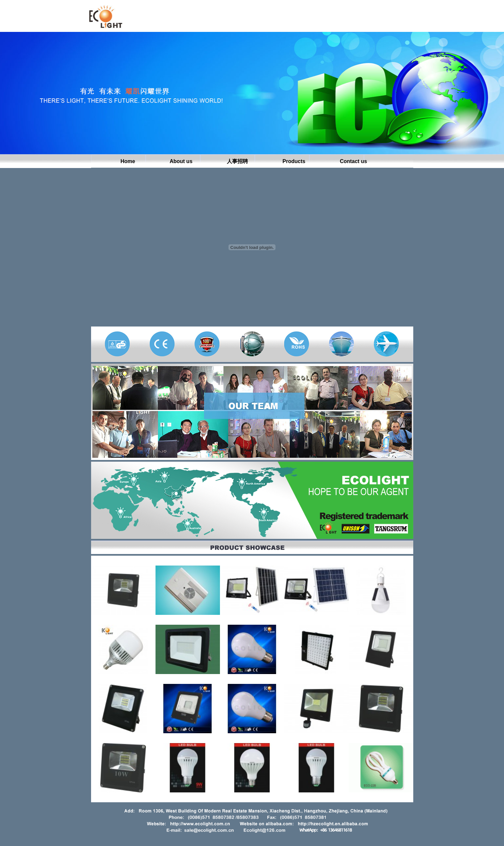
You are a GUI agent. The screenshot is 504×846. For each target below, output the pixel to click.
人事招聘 (237, 162)
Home (128, 162)
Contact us (354, 162)
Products (294, 162)
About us (181, 162)
